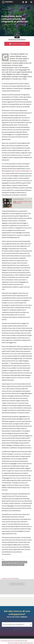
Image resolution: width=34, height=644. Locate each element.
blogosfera (5, 565)
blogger (9, 562)
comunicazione (20, 565)
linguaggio (15, 562)
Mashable (18, 171)
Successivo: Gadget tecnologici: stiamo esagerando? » (21, 643)
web (4, 562)
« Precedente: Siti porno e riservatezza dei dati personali (14, 641)
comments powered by (10, 578)
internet (12, 565)
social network (23, 562)
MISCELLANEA (5, 9)
